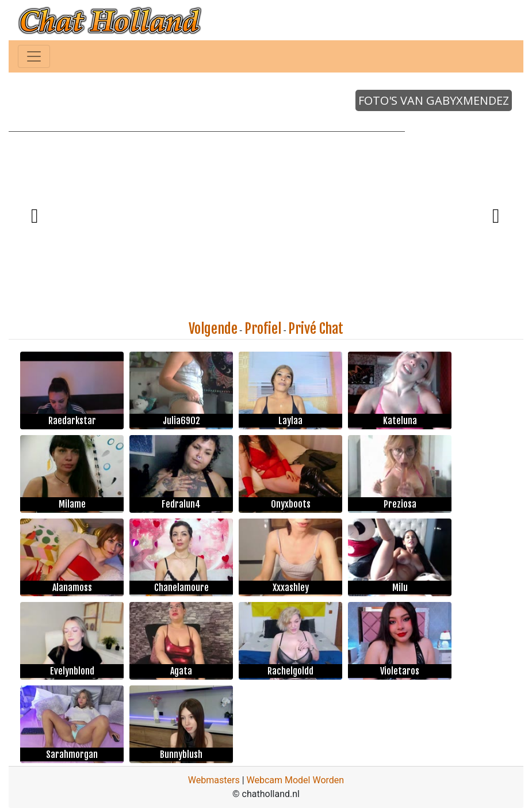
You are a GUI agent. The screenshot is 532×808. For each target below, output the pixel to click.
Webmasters (214, 780)
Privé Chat (316, 329)
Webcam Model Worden (296, 780)
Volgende (213, 329)
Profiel (263, 329)
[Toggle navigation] (34, 56)
